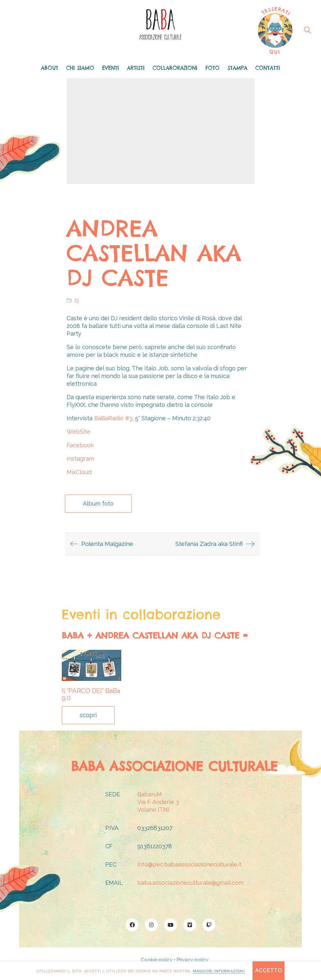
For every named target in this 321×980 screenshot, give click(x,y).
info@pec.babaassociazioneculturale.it (189, 864)
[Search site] (308, 31)
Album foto (98, 503)
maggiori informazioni (219, 971)
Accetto (269, 971)
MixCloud (79, 472)
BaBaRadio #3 (113, 418)
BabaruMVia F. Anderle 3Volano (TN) (158, 802)
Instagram (80, 459)
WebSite (78, 432)
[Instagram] (151, 925)
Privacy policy (193, 960)
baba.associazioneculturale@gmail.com (190, 883)
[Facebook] (132, 925)
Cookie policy (157, 960)
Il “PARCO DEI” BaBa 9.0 (91, 694)
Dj (77, 301)
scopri (88, 715)
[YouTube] (171, 925)
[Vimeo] (190, 925)
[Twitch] (209, 925)
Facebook (80, 445)
